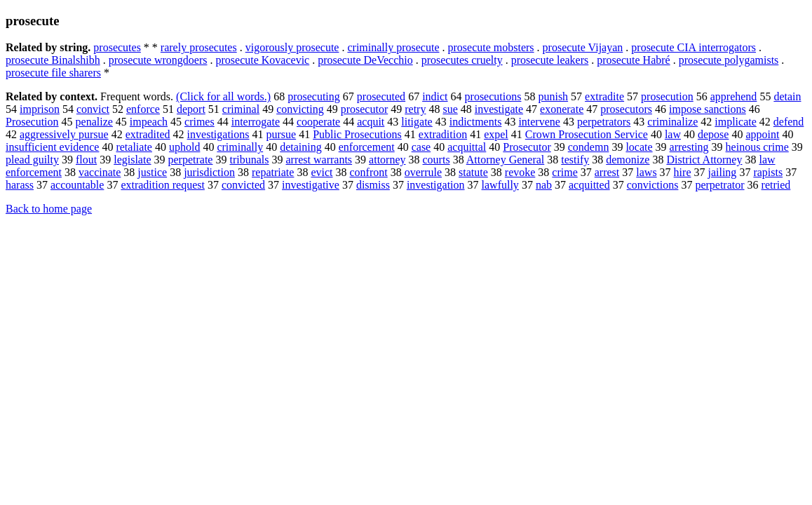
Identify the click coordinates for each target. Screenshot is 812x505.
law (673, 134)
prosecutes (117, 47)
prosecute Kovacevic (262, 60)
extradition (443, 134)
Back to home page (49, 209)
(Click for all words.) (223, 96)
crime (564, 172)
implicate (736, 122)
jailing (722, 172)
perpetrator (719, 185)
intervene (539, 122)
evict (322, 172)
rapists (768, 172)
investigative (311, 185)
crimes (199, 122)
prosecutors (626, 109)
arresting (689, 147)
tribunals (249, 160)
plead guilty (32, 160)
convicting (300, 109)
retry (415, 109)
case (421, 147)
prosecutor (365, 109)
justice (152, 172)
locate (639, 147)
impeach (149, 122)
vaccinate (100, 172)
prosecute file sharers (53, 73)
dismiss (373, 185)
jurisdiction (209, 172)
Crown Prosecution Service (587, 134)
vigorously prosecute (292, 47)
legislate (132, 160)
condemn (589, 147)
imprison (40, 109)
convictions (653, 185)
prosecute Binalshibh (53, 60)
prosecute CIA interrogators (693, 47)
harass (20, 185)
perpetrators (604, 122)
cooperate (318, 122)
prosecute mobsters (491, 47)
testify (575, 160)
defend (789, 122)
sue (450, 109)
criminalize (672, 122)
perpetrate (191, 160)
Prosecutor (527, 147)
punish (553, 96)
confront (369, 172)
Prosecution (32, 122)
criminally (240, 147)
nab (544, 185)
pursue (282, 134)
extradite (604, 96)
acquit (371, 122)
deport (191, 109)
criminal (241, 109)
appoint (762, 134)
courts (437, 160)
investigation (436, 185)
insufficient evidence (52, 147)
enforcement (367, 147)
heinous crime (757, 147)
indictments (476, 122)
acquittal (467, 147)
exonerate (562, 109)
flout (86, 160)
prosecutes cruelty (462, 60)
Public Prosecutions (357, 134)
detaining (301, 147)
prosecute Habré (633, 60)
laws (646, 172)
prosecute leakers (550, 60)
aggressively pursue (64, 134)
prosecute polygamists (729, 60)
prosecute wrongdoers (158, 60)
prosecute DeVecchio (365, 60)
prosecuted (381, 96)
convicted (243, 185)
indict (435, 96)
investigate (499, 109)
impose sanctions (708, 109)
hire (683, 172)
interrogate (256, 122)
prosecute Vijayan (583, 47)
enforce (143, 109)
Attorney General (506, 160)
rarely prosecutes (199, 47)
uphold (184, 147)
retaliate (134, 147)
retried (776, 185)
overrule (423, 172)
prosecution (667, 96)
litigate (417, 122)
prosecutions (493, 96)
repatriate (273, 172)
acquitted (589, 185)
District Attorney (704, 160)
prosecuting (314, 96)
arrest (607, 172)
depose (713, 134)
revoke (520, 172)
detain (787, 96)
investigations (218, 134)
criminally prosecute (393, 47)
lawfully (500, 185)
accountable (77, 185)
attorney (387, 160)
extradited (148, 134)
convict (93, 109)
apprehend (734, 96)
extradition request (163, 185)
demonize (628, 160)
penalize (94, 122)
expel (496, 134)
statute (473, 172)
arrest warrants (319, 160)
